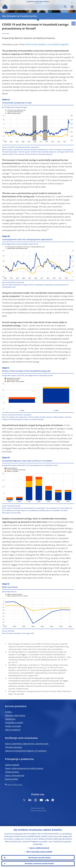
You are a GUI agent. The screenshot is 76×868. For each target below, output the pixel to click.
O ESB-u (9, 712)
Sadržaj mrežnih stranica (15, 785)
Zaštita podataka (12, 765)
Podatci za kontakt (13, 726)
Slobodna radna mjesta (15, 715)
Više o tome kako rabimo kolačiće (39, 852)
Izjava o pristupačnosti (15, 775)
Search (65, 7)
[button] (72, 2)
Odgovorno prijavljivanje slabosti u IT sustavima (26, 751)
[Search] (37, 7)
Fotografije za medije (14, 723)
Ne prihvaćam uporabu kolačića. (40, 858)
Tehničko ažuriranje (13, 747)
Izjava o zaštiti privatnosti (39, 848)
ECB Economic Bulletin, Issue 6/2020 (42, 44)
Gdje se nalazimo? (13, 730)
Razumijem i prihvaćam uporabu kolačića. (40, 863)
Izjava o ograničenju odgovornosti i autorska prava (27, 744)
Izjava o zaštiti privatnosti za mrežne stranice (24, 768)
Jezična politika (11, 779)
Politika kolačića (12, 772)
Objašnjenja (10, 719)
